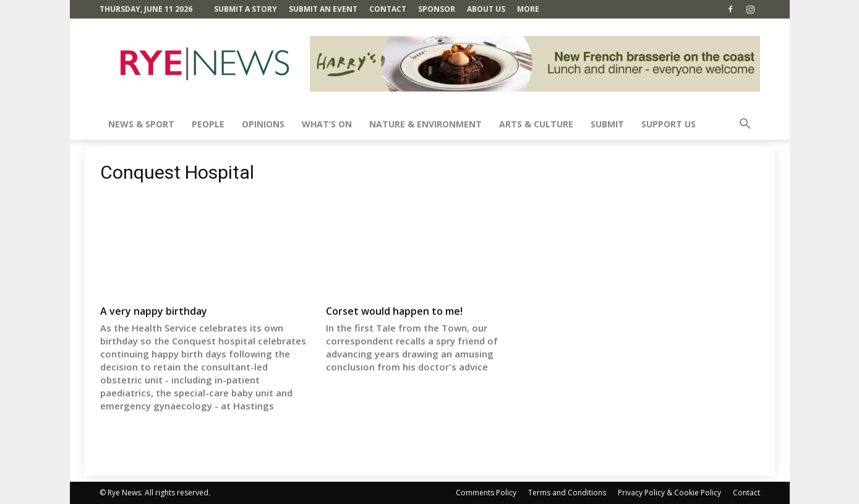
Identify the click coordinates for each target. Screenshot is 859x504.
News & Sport (141, 124)
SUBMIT (607, 124)
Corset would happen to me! (394, 311)
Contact (388, 9)
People (208, 124)
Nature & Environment (425, 124)
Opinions (263, 124)
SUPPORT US (669, 124)
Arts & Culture (536, 124)
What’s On (327, 124)
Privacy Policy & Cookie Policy (669, 493)
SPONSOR (437, 9)
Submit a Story (246, 9)
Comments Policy (486, 493)
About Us (486, 9)
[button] (745, 125)
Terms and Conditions (567, 493)
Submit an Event (323, 9)
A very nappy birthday (154, 311)
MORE (528, 9)
